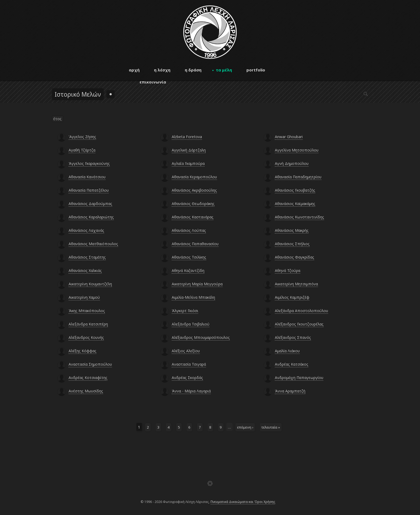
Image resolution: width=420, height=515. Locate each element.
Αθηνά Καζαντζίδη (188, 270)
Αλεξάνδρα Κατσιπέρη (88, 324)
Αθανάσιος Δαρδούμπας (90, 204)
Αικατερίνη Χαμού (84, 297)
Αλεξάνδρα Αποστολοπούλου (301, 311)
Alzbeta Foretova (187, 137)
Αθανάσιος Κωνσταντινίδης (299, 217)
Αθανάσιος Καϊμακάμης (295, 204)
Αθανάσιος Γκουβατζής (295, 190)
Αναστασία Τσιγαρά (189, 364)
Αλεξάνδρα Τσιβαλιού (191, 324)
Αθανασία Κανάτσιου (87, 177)
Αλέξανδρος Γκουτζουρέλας (299, 324)
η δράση (193, 70)
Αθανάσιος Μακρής (292, 230)
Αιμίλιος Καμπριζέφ (292, 297)
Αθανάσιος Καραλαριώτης (91, 217)
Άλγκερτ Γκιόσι (185, 311)
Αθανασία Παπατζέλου (89, 190)
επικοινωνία (153, 82)
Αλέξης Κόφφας (82, 351)
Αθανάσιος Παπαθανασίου (195, 244)
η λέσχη (162, 70)
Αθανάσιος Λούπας (189, 230)
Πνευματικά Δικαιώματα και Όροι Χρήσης (243, 502)
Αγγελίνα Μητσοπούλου (297, 150)
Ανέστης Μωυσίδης (86, 391)
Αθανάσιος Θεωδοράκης (193, 204)
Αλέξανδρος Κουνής (86, 337)
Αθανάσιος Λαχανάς (86, 230)
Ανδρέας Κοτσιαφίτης (88, 378)
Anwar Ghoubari (289, 137)
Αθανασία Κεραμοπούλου (194, 177)
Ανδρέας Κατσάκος (292, 364)
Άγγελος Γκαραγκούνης (89, 163)
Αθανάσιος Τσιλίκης (189, 257)
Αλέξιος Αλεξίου (186, 351)
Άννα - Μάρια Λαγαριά (191, 391)
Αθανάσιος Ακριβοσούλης (194, 190)
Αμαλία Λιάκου (287, 351)
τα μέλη (224, 70)
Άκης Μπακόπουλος (87, 311)
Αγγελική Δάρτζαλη (189, 150)
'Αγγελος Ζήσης (82, 137)
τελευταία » (271, 427)
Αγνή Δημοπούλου (292, 163)
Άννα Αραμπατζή (290, 391)
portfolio (256, 70)
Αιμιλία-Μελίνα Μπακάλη (193, 297)
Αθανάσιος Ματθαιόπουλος (93, 244)
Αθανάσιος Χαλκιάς (85, 270)
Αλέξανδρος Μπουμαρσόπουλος (201, 337)
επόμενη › (245, 427)
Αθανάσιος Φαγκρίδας (295, 257)
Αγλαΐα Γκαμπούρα (188, 163)
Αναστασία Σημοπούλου (90, 364)
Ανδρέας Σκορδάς (187, 378)
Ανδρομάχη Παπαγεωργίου (299, 378)
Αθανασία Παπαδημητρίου (298, 177)
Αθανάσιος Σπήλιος (292, 244)
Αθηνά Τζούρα (288, 270)
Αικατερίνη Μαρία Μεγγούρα (197, 284)
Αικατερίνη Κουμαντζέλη (90, 284)
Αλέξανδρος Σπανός (293, 337)
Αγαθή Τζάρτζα (82, 150)
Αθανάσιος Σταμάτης (87, 257)
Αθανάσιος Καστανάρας (193, 217)
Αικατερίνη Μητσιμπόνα (296, 284)
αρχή (134, 70)
